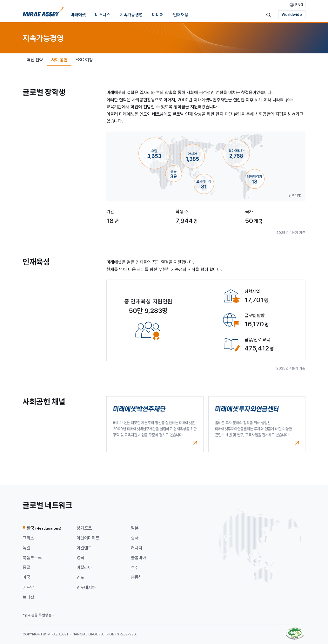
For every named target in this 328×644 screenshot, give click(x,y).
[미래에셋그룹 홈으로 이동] (43, 13)
